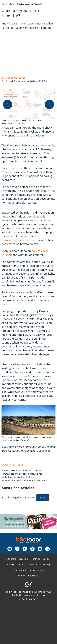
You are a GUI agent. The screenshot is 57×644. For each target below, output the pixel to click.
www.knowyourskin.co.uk (18, 240)
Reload (43, 498)
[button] (28, 107)
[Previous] (8, 104)
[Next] (49, 104)
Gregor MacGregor (12, 465)
